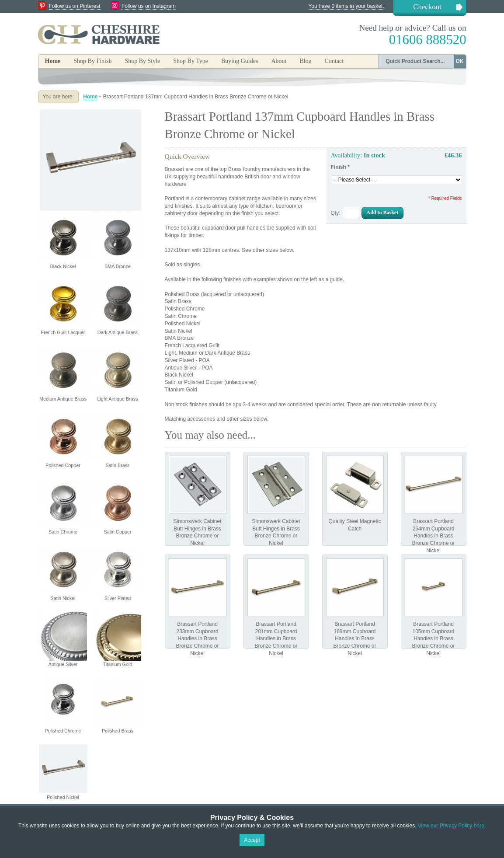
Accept (252, 840)
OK (460, 61)
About (279, 61)
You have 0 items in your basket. (346, 6)
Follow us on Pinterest (75, 6)
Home (53, 61)
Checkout (427, 7)
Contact (334, 61)
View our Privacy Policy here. (452, 826)
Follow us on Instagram (149, 6)
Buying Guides (240, 61)
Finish (340, 167)
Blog (305, 61)
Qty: (336, 213)
